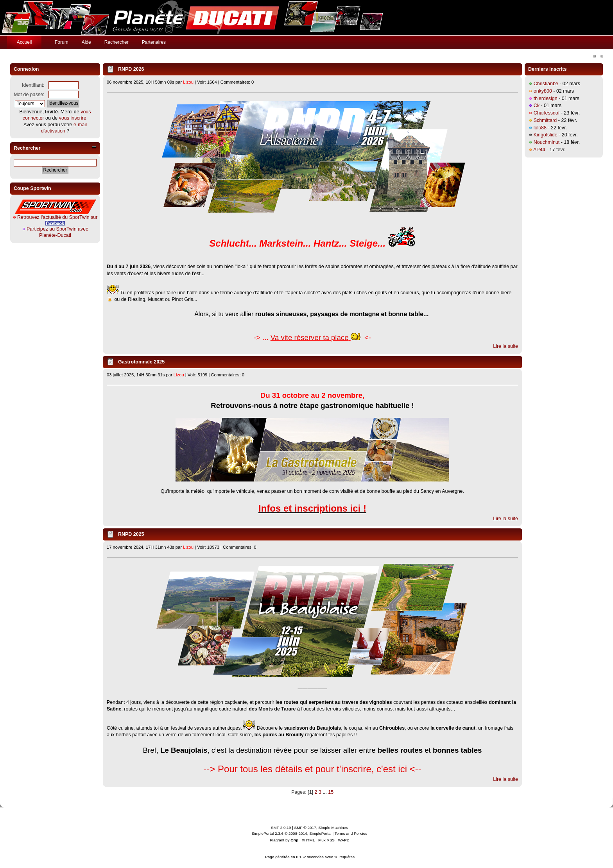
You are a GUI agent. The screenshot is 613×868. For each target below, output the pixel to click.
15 (331, 792)
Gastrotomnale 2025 (141, 362)
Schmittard (545, 120)
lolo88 (540, 128)
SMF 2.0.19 (281, 828)
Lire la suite (505, 346)
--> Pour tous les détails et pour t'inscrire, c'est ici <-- (312, 769)
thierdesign (546, 98)
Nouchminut (547, 142)
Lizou (188, 82)
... (325, 792)
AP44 (539, 150)
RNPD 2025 (131, 534)
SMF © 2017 (305, 828)
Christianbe (546, 84)
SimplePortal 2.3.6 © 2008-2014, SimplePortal (292, 833)
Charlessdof (547, 113)
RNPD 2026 (131, 69)
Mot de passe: (29, 95)
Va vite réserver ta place (310, 337)
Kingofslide (546, 135)
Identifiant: (33, 85)
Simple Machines (333, 828)
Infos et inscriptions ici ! (312, 508)
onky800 (543, 91)
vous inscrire (73, 118)
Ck (537, 106)
